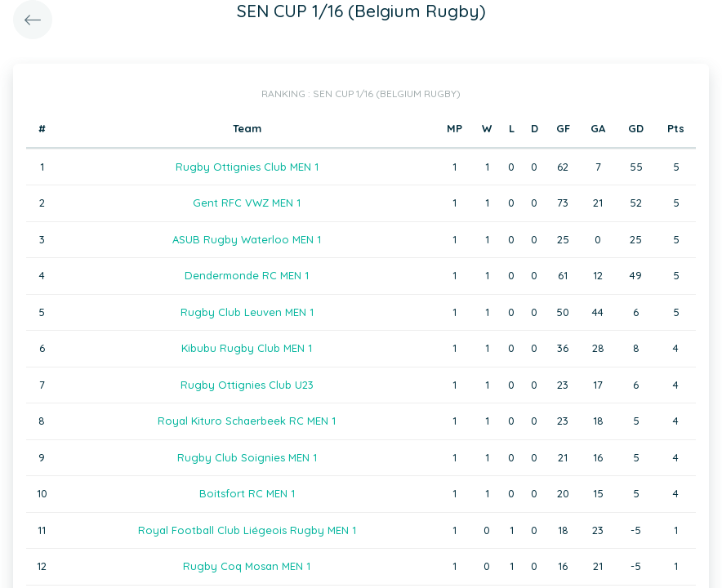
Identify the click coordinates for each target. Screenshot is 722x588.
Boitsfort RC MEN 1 (247, 493)
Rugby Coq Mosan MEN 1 (247, 566)
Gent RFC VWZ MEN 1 (247, 203)
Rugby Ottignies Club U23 (247, 385)
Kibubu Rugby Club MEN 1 (247, 348)
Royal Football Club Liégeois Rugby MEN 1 (247, 530)
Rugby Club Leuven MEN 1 (247, 312)
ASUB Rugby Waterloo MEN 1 (247, 239)
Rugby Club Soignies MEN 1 (247, 457)
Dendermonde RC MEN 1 (247, 275)
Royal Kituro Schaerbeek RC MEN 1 (247, 421)
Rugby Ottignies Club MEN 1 (247, 167)
